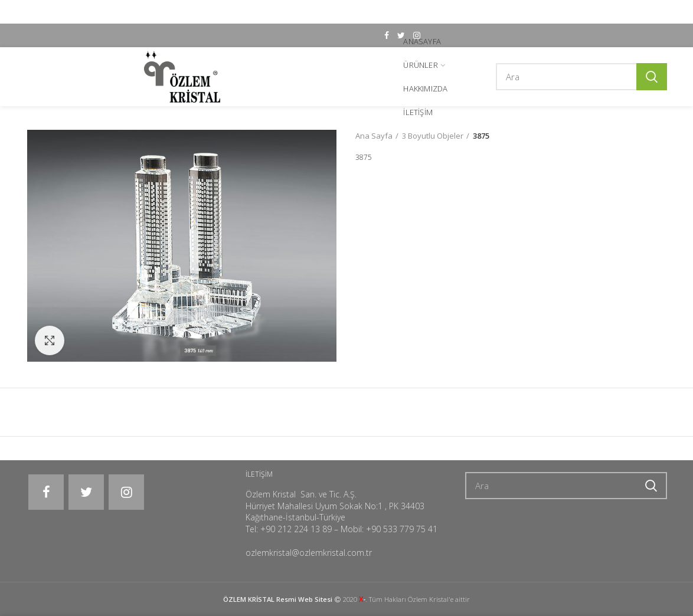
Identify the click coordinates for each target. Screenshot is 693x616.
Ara (652, 77)
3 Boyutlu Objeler (433, 136)
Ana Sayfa (374, 136)
